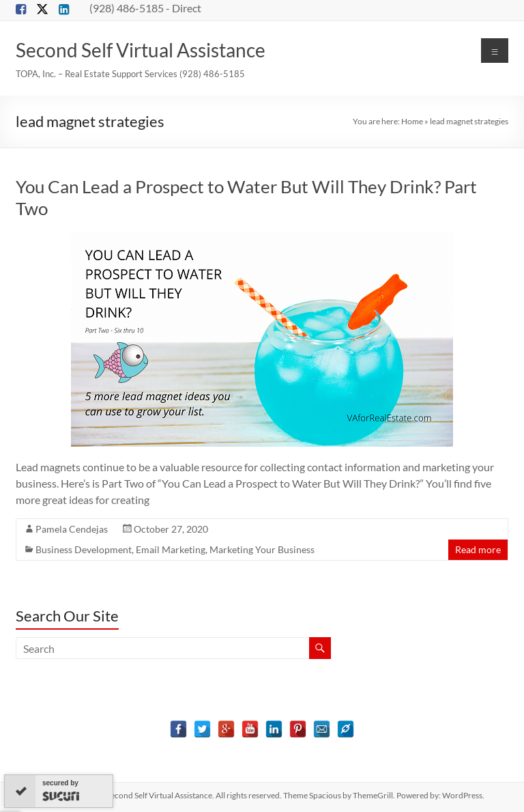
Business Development (84, 549)
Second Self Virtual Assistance (141, 50)
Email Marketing (171, 549)
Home (412, 121)
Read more (478, 549)
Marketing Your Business (262, 549)
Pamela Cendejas (72, 529)
